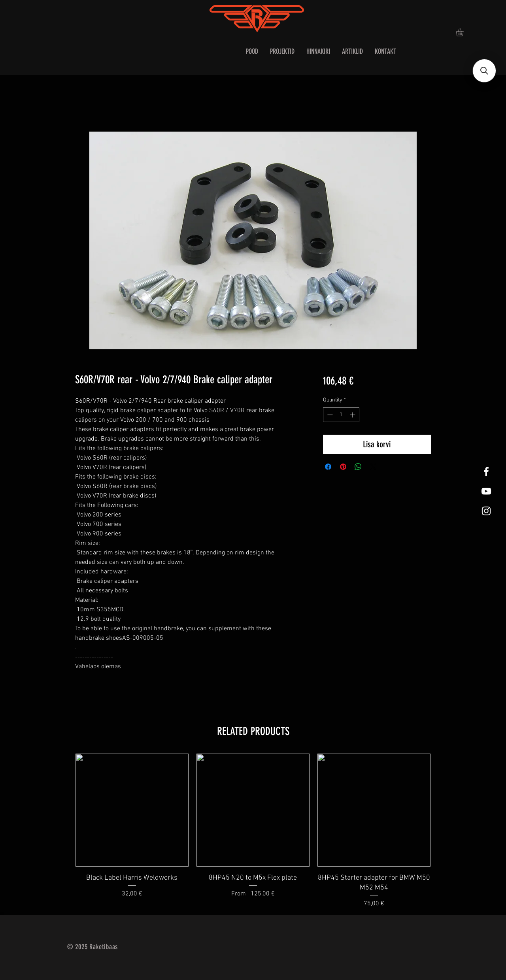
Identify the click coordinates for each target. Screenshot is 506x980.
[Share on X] (373, 467)
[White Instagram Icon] (486, 511)
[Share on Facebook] (328, 467)
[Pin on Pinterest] (343, 467)
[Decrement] (329, 415)
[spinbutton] (341, 415)
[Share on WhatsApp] (358, 467)
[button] (464, 32)
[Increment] (353, 415)
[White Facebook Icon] (486, 471)
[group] (253, 831)
